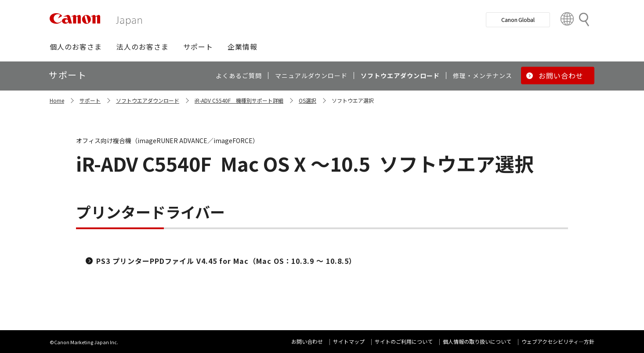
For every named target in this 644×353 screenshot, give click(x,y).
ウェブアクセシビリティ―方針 (558, 341)
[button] (76, 47)
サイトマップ (349, 341)
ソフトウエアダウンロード (148, 100)
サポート (90, 100)
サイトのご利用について (404, 341)
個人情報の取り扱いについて (477, 341)
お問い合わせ (307, 341)
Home (57, 100)
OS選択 (308, 100)
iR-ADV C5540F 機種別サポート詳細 (239, 100)
